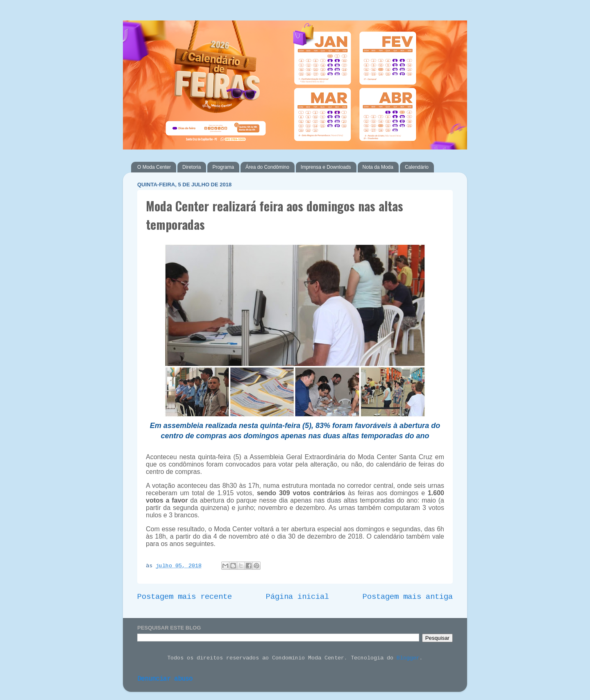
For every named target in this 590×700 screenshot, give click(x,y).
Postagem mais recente (185, 597)
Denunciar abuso (165, 679)
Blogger (408, 658)
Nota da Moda (378, 167)
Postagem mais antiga (408, 597)
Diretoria (192, 167)
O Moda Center (154, 167)
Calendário (417, 167)
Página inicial (297, 597)
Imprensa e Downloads (326, 167)
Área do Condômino (267, 167)
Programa (223, 167)
